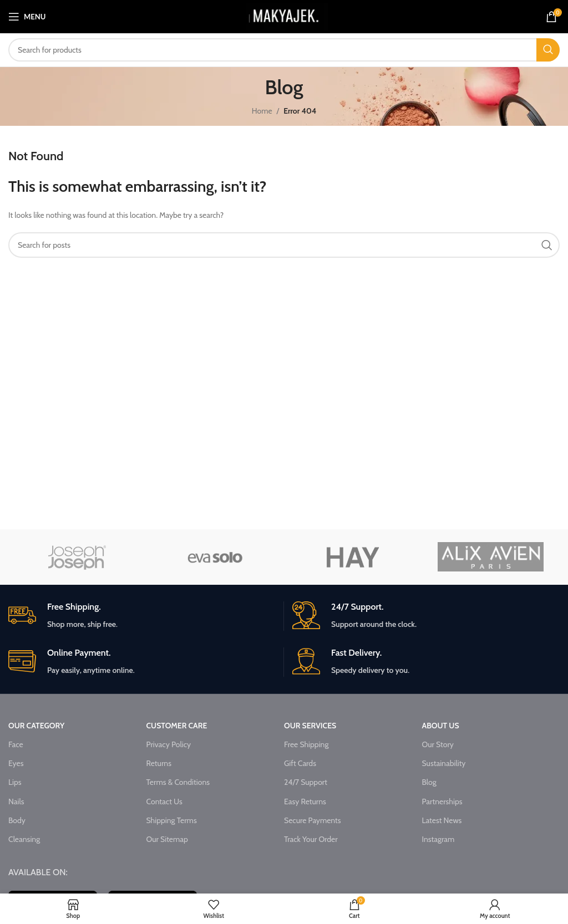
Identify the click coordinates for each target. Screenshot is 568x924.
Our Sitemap (167, 839)
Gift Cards (300, 763)
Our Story (437, 744)
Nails (16, 802)
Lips (15, 782)
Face (16, 744)
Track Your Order (311, 839)
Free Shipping (306, 744)
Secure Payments (313, 820)
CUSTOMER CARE (177, 726)
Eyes (16, 763)
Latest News (442, 820)
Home (262, 111)
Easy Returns (305, 802)
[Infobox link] (142, 616)
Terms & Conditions (178, 782)
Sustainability (443, 763)
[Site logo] (287, 16)
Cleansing (24, 839)
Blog (429, 782)
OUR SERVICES (310, 726)
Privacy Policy (169, 744)
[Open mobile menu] (27, 17)
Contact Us (164, 802)
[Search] (284, 50)
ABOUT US (440, 726)
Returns (159, 763)
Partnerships (442, 802)
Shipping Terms (172, 820)
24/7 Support (306, 782)
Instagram (438, 839)
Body (17, 820)
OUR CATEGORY (36, 726)
